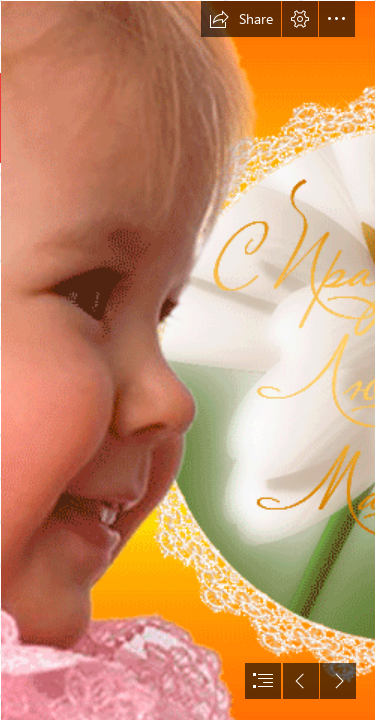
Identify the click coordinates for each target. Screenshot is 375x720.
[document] (187, 360)
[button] (241, 19)
